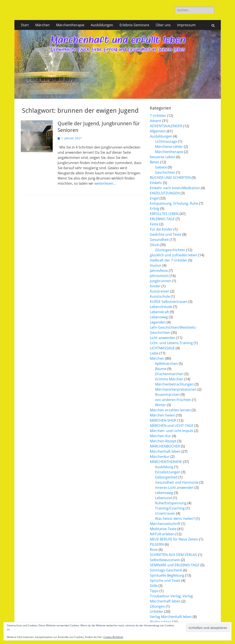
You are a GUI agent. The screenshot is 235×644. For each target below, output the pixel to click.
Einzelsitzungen (168, 472)
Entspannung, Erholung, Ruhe (174, 203)
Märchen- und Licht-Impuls (172, 431)
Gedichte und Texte (166, 234)
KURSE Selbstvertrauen (169, 302)
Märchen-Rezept (163, 441)
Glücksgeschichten (170, 250)
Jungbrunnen (161, 281)
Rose (154, 550)
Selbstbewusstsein (165, 560)
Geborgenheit (166, 477)
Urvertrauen (165, 513)
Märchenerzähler (169, 147)
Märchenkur (160, 457)
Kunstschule (160, 296)
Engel (154, 198)
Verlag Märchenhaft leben (171, 617)
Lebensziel (164, 498)
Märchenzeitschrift (165, 524)
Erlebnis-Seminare (134, 25)
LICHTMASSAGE (162, 348)
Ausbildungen (102, 25)
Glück (154, 245)
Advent (156, 121)
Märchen (42, 25)
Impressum (186, 25)
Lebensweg (159, 317)
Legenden (158, 322)
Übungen (157, 606)
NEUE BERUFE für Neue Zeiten (174, 539)
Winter (161, 405)
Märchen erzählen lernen (170, 410)
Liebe (154, 353)
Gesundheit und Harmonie (177, 482)
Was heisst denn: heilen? (175, 519)
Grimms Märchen (169, 379)
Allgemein (158, 131)
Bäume (161, 369)
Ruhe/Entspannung (171, 503)
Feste (154, 224)
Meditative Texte (163, 529)
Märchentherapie (70, 25)
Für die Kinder (161, 229)
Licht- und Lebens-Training (171, 343)
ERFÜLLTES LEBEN (164, 214)
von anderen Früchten (173, 400)
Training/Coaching (170, 508)
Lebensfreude (161, 307)
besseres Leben (163, 157)
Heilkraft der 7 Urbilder (169, 260)
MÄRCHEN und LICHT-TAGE (172, 426)
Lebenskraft (159, 312)
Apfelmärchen (166, 364)
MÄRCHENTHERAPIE (166, 462)
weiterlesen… (105, 183)
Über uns (163, 25)
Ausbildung (164, 467)
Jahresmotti (159, 276)
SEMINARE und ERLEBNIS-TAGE (175, 565)
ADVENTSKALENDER (166, 126)
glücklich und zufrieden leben (174, 255)
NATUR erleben (162, 534)
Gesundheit (159, 240)
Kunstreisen (160, 291)
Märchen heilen (162, 415)
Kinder (155, 286)
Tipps (154, 591)
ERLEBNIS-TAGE (162, 219)
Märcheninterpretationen (176, 389)
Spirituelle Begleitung (167, 575)
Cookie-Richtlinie (113, 637)
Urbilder (157, 611)
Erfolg (155, 209)
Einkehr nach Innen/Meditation (175, 188)
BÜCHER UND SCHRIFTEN (170, 178)
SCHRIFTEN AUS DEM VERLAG (174, 555)
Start (25, 25)
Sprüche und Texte (165, 581)
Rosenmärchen (167, 395)
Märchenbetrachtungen (174, 384)
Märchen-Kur (161, 436)
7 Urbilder (158, 116)
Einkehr (156, 183)
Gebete (161, 167)
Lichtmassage (166, 141)
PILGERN (157, 544)
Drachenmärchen (169, 374)
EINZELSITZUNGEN (165, 193)
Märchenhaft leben (165, 451)
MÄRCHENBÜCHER (165, 446)
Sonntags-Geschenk (166, 570)
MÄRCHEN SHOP (163, 420)
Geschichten (165, 172)
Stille (154, 586)
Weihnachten (161, 622)
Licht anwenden (163, 338)
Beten (155, 162)
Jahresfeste (159, 271)
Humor (156, 265)
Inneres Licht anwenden (174, 488)
